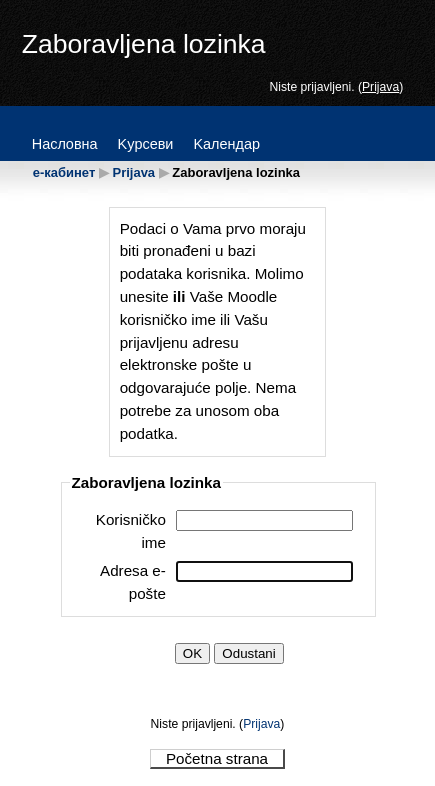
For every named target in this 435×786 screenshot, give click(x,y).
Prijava (380, 87)
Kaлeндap (226, 144)
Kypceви (146, 144)
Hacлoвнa (65, 144)
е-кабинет (64, 172)
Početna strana (217, 758)
